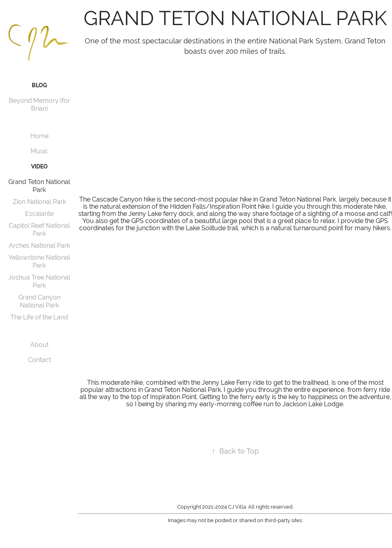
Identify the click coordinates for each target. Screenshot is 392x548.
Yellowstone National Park (39, 261)
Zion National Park (39, 202)
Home (39, 136)
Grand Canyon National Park (39, 301)
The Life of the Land (39, 317)
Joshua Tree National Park (39, 281)
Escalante (39, 214)
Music (39, 151)
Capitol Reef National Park (39, 230)
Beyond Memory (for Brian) (39, 105)
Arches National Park (39, 246)
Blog (39, 85)
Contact (39, 360)
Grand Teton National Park (39, 186)
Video (39, 166)
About (39, 345)
